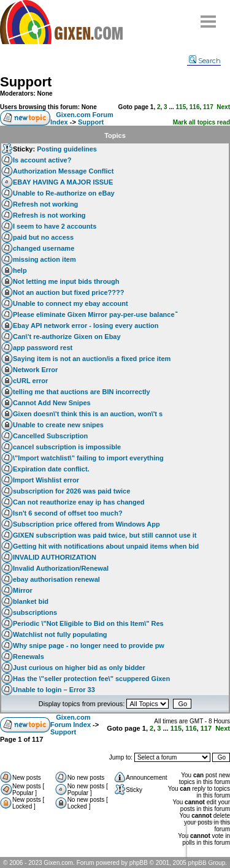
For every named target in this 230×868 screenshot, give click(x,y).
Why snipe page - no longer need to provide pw (89, 645)
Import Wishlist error (46, 480)
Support (26, 82)
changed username (44, 248)
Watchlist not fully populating (60, 634)
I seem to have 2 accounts (55, 226)
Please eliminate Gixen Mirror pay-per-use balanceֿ (94, 314)
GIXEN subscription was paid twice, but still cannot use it (105, 535)
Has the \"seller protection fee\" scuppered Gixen (91, 679)
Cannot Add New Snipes (52, 403)
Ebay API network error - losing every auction (86, 325)
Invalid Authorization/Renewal (61, 568)
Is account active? (42, 160)
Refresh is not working (49, 215)
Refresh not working (45, 204)
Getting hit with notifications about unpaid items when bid (106, 546)
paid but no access (43, 237)
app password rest (43, 348)
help (20, 270)
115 (181, 107)
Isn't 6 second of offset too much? (68, 513)
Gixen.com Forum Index (71, 721)
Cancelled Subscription (50, 436)
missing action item (44, 259)
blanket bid (31, 601)
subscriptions (35, 612)
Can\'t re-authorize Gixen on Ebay (67, 337)
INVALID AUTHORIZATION (55, 557)
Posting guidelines (67, 149)
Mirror (23, 590)
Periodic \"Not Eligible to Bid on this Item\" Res (88, 623)
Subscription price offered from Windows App (86, 524)
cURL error (30, 381)
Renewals (29, 657)
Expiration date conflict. (51, 469)
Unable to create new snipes (58, 425)
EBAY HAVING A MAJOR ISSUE (63, 182)
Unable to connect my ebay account (71, 303)
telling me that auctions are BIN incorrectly (82, 392)
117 (208, 107)
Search (205, 61)
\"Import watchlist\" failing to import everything (88, 458)
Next (223, 107)
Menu (209, 17)
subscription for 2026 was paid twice (71, 491)
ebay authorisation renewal (56, 579)
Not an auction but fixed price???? (69, 292)
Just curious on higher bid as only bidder (79, 668)
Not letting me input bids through (66, 281)
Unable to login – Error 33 (54, 690)
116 (195, 107)
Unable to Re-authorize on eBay (64, 193)
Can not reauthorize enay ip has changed (79, 502)
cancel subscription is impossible (67, 447)
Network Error (35, 370)
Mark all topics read (201, 122)
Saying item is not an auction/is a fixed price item (92, 359)
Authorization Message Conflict (63, 171)
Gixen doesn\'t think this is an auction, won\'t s (88, 414)
